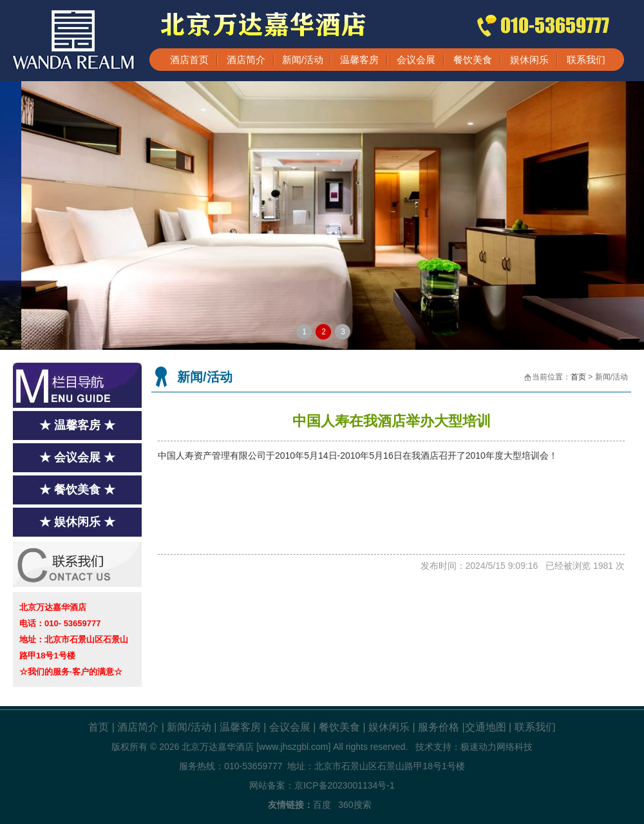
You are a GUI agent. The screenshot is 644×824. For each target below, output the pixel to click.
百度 (322, 805)
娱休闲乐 (529, 60)
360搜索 (355, 805)
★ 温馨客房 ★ (77, 425)
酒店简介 (246, 60)
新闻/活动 (303, 60)
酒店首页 (189, 60)
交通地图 (486, 727)
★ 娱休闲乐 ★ (77, 522)
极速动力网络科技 (497, 747)
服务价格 (439, 727)
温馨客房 (359, 60)
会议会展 (416, 60)
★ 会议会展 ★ (77, 457)
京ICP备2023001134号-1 (345, 785)
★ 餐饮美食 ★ (77, 490)
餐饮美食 (473, 60)
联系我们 (586, 60)
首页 (578, 377)
